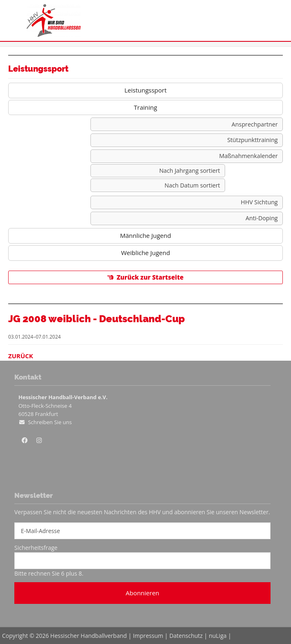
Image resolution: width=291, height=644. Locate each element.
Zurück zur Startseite (150, 277)
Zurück (21, 356)
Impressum (148, 636)
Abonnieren (142, 593)
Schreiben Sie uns (50, 422)
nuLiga (218, 636)
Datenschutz (186, 636)
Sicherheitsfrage (36, 548)
